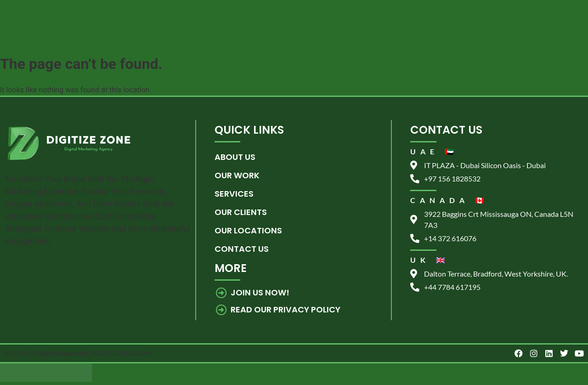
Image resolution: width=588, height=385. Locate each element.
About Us (235, 157)
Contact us (242, 249)
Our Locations (248, 230)
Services (234, 194)
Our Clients (241, 212)
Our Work (237, 175)
